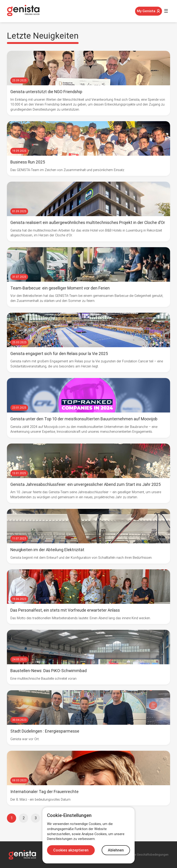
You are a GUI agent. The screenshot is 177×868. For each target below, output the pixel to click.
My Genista (149, 11)
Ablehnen (116, 850)
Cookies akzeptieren (71, 850)
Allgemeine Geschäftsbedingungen (145, 855)
